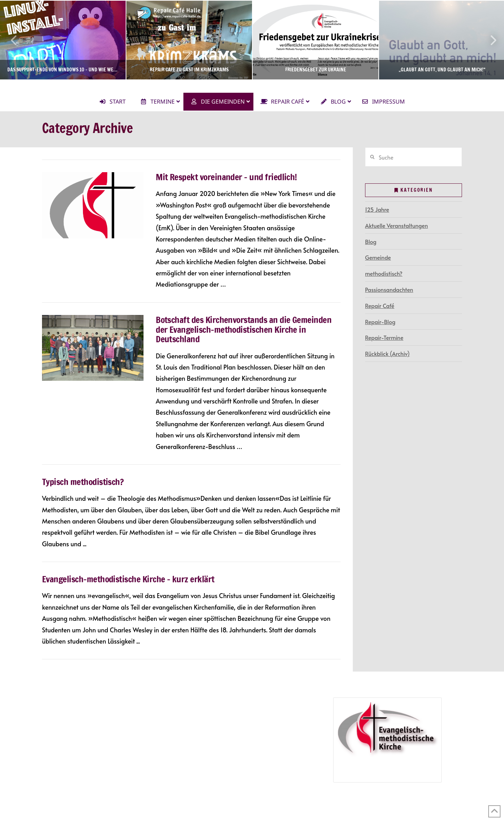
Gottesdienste (71, 733)
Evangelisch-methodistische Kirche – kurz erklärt (128, 579)
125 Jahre (377, 209)
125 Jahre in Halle (212, 733)
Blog (371, 241)
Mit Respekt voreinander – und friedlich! (226, 177)
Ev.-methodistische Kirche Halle (252, 86)
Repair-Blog (380, 322)
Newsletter (57, 753)
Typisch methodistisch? (83, 482)
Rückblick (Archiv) (387, 353)
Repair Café (380, 306)
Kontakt (54, 763)
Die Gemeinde (62, 702)
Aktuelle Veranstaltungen (397, 225)
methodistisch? (384, 273)
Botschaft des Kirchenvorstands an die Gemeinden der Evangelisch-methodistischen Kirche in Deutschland (244, 329)
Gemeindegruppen (68, 713)
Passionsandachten (389, 289)
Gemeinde (378, 257)
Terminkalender (64, 723)
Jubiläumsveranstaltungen (232, 743)
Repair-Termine (384, 337)
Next (489, 40)
